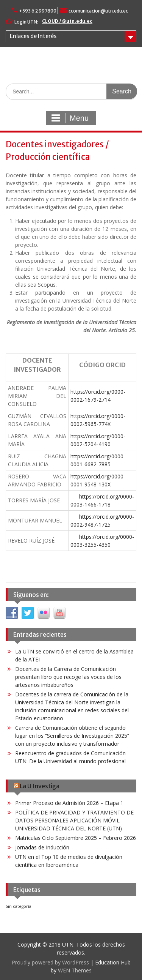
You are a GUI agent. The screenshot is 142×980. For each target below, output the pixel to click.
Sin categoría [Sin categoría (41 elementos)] (19, 906)
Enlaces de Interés (33, 36)
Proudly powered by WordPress (50, 962)
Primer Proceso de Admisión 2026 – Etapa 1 (69, 803)
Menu (70, 118)
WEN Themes (75, 970)
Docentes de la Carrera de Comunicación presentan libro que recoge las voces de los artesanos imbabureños (68, 677)
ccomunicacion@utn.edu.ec (98, 11)
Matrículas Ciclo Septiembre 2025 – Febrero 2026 (76, 838)
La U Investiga (40, 786)
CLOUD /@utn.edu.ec (67, 21)
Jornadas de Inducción (42, 847)
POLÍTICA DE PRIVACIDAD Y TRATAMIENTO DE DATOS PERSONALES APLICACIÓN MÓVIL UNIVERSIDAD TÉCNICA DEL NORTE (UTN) (74, 820)
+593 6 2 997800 (38, 11)
